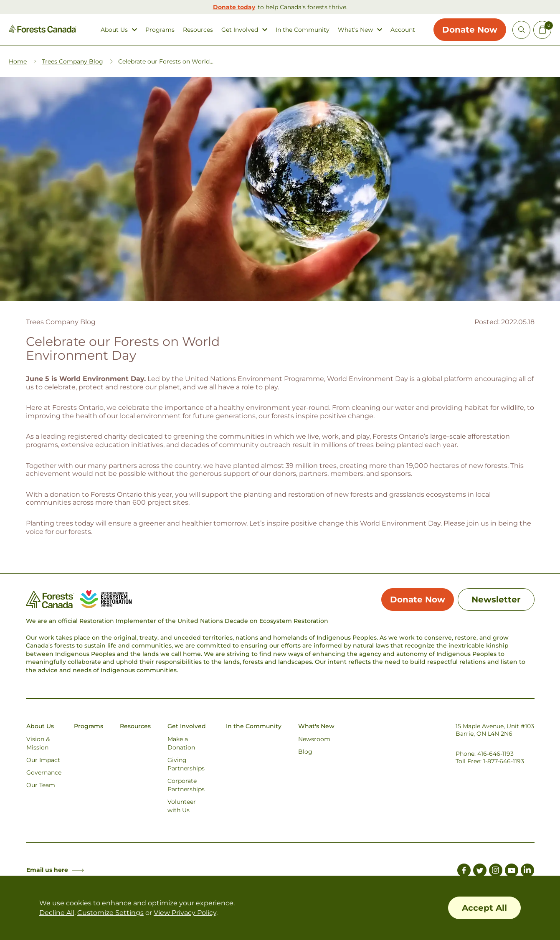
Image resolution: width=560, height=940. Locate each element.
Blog (305, 751)
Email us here (55, 869)
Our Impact (43, 760)
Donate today (234, 7)
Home (18, 61)
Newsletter (496, 599)
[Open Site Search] (521, 30)
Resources (198, 30)
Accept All (484, 908)
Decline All (57, 913)
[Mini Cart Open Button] (542, 30)
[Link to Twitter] (480, 871)
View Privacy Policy (185, 913)
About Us (114, 30)
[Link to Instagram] (496, 871)
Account (403, 30)
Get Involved (240, 30)
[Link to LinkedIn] (527, 871)
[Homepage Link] (43, 31)
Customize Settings (110, 913)
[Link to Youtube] (512, 871)
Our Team (41, 785)
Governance (44, 772)
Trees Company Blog (72, 61)
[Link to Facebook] (464, 871)
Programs (160, 30)
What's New (355, 30)
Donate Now (470, 30)
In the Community (303, 30)
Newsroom (314, 739)
